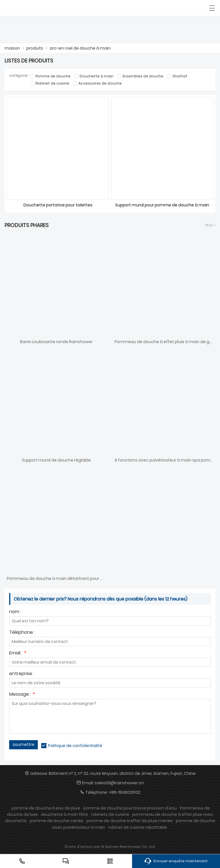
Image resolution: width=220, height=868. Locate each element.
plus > (210, 225)
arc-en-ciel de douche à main (80, 48)
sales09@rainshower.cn (119, 783)
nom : (15, 612)
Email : (17, 653)
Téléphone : (22, 633)
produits (35, 48)
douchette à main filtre (64, 814)
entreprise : (22, 674)
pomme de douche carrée (57, 821)
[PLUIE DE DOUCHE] (31, 8)
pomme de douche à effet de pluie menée (130, 821)
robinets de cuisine (110, 814)
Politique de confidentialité (75, 746)
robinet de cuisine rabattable (138, 827)
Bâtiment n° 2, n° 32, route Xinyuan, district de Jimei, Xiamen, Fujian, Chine (122, 773)
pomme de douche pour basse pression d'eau (130, 808)
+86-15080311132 (124, 792)
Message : (22, 695)
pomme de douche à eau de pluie (46, 808)
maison (12, 48)
